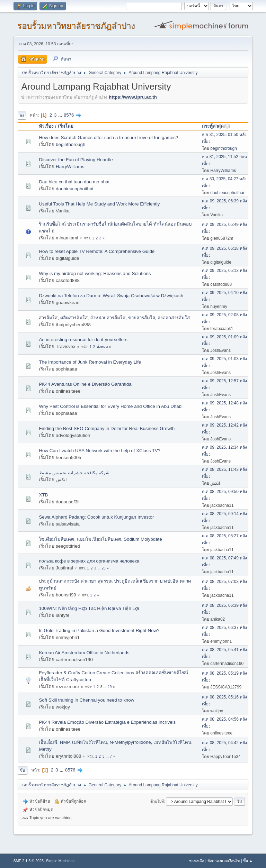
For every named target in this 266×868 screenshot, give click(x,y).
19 (110, 687)
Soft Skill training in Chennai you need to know (86, 700)
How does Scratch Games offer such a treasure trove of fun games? (108, 138)
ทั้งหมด (102, 347)
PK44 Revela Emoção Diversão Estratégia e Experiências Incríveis (107, 722)
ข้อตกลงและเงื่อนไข (224, 861)
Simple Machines (60, 861)
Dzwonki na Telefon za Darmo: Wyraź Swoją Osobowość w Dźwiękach (111, 296)
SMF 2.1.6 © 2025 (28, 861)
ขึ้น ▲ (248, 861)
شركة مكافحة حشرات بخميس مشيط (74, 473)
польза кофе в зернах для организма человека (89, 561)
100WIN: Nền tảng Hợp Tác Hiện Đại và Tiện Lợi (89, 608)
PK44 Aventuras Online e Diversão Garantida (85, 384)
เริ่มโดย (66, 126)
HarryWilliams (70, 167)
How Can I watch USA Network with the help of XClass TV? (100, 451)
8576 (69, 115)
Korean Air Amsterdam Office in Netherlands (84, 653)
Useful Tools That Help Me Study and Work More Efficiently (99, 204)
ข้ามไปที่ (157, 801)
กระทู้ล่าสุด (216, 126)
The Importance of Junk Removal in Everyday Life (90, 362)
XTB (43, 495)
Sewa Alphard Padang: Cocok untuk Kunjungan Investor (96, 517)
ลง (22, 116)
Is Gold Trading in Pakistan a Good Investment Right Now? (99, 631)
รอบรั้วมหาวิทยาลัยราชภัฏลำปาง (76, 26)
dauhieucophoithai (74, 189)
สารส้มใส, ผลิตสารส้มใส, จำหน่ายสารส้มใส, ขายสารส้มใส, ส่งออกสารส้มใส (114, 318)
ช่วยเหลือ (197, 861)
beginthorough (70, 144)
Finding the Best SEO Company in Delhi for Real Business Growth (107, 428)
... (61, 115)
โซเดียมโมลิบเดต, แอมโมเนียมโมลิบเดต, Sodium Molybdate (100, 539)
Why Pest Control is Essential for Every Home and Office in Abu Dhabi (111, 406)
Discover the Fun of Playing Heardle (76, 160)
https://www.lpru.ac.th (133, 97)
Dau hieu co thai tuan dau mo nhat (74, 182)
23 (103, 568)
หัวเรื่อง (46, 126)
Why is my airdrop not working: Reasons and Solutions (95, 273)
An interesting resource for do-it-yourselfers (83, 340)
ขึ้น (23, 770)
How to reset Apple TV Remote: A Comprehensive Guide (97, 251)
